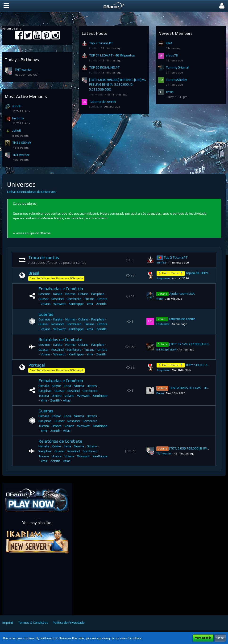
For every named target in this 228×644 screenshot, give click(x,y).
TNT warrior (23, 69)
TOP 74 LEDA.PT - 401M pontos (112, 55)
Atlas (67, 400)
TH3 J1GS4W (22, 143)
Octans (83, 294)
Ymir (90, 304)
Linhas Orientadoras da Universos (31, 192)
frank (160, 299)
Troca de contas (44, 257)
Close (220, 638)
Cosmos (44, 294)
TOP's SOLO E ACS (198, 365)
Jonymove (163, 278)
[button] (6, 6)
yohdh (17, 106)
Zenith (101, 304)
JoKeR (17, 130)
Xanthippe (76, 304)
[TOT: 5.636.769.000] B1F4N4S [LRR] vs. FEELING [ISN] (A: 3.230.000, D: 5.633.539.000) (118, 84)
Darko (160, 393)
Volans (46, 304)
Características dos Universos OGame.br (56, 278)
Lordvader (96, 107)
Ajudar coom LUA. (182, 294)
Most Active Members (26, 96)
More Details (203, 638)
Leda (67, 386)
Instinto (18, 118)
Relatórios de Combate (60, 339)
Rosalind (58, 299)
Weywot (60, 304)
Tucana (89, 299)
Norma (70, 294)
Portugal (37, 365)
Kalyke (58, 294)
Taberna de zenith (102, 102)
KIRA (169, 43)
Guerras (46, 314)
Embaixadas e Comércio (61, 289)
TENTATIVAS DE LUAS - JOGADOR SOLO (198, 388)
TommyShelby (176, 80)
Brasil (34, 273)
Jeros (170, 92)
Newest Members (175, 33)
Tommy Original (177, 67)
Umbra (102, 299)
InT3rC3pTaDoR (166, 350)
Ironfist (94, 48)
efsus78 (172, 55)
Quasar (44, 299)
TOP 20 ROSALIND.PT (104, 67)
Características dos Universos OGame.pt (56, 370)
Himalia (44, 386)
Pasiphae (98, 294)
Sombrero (74, 299)
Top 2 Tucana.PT (101, 43)
